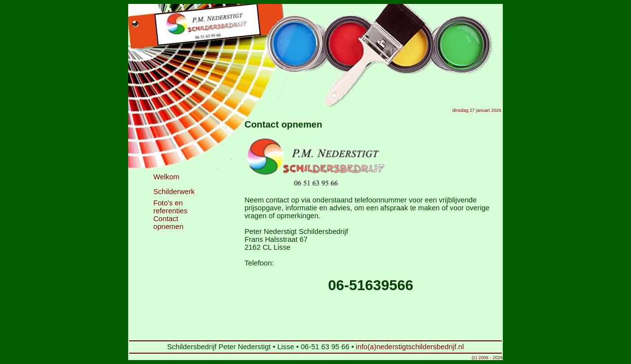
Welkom (166, 177)
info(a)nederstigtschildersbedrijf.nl (410, 347)
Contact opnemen (168, 223)
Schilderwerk (174, 192)
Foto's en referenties (170, 207)
